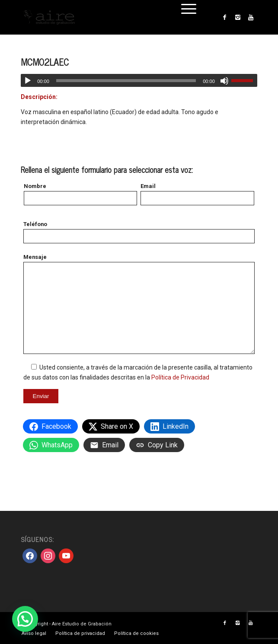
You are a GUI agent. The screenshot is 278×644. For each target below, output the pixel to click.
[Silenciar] (224, 81)
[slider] (126, 81)
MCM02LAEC (45, 62)
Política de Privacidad (180, 377)
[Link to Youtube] (251, 17)
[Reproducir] (28, 81)
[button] (25, 619)
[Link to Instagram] (238, 17)
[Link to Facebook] (225, 17)
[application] (139, 80)
